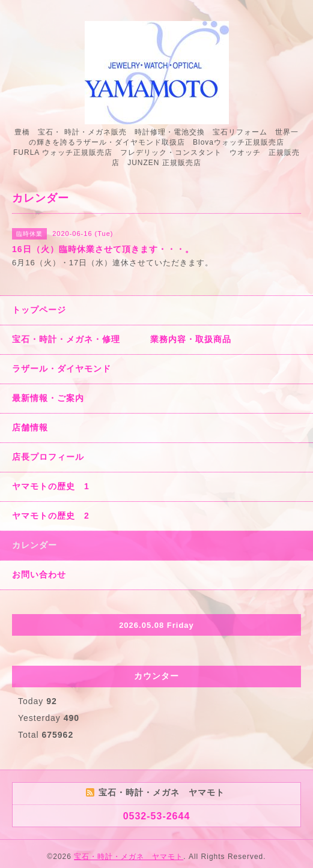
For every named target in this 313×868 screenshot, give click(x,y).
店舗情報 (30, 427)
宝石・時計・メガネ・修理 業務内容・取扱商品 (122, 339)
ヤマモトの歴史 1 (51, 486)
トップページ (39, 310)
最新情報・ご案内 (48, 398)
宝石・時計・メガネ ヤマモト (129, 857)
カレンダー (35, 545)
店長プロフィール (48, 457)
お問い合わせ (39, 574)
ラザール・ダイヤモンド (62, 369)
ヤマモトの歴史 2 (51, 516)
